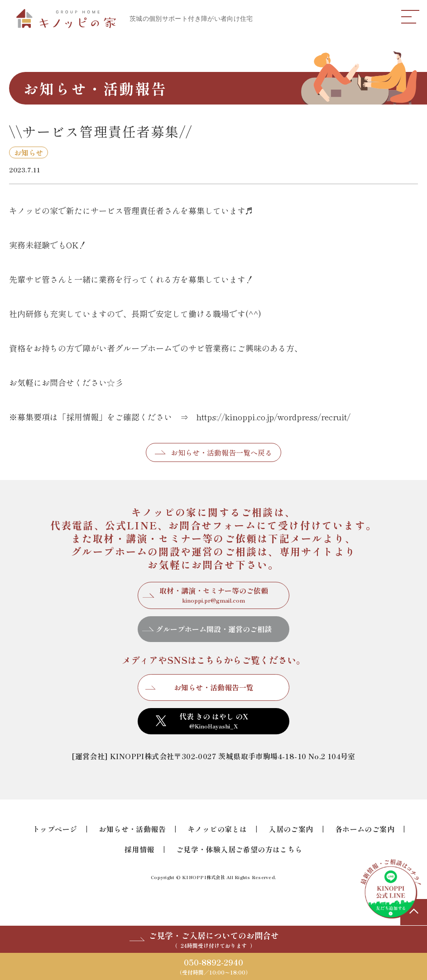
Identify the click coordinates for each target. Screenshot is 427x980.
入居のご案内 (291, 829)
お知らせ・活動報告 (132, 829)
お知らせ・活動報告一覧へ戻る (221, 452)
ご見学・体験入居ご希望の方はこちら (239, 849)
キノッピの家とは (217, 829)
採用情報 (139, 849)
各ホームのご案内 (365, 829)
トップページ (55, 829)
